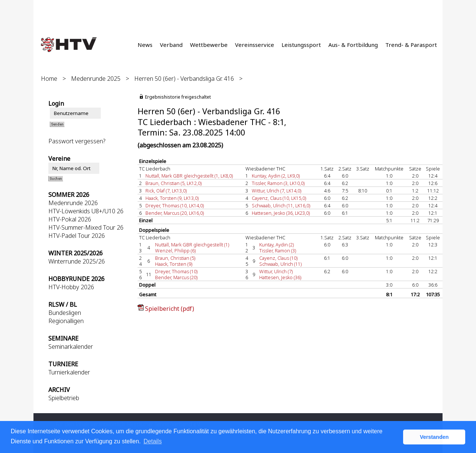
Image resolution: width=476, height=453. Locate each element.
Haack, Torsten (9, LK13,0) (172, 198)
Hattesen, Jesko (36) (280, 277)
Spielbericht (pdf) (170, 309)
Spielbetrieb (64, 398)
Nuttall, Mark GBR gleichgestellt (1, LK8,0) (189, 176)
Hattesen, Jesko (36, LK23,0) (281, 213)
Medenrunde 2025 (96, 79)
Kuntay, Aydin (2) (276, 245)
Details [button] (153, 441)
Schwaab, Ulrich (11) (280, 264)
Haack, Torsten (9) (174, 264)
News (145, 45)
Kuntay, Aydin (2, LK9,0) (276, 176)
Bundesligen (65, 313)
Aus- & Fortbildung (353, 45)
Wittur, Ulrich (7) (276, 271)
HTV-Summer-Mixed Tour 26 (86, 227)
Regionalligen (66, 321)
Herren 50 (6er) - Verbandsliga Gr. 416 (184, 79)
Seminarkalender (71, 347)
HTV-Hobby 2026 (71, 287)
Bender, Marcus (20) (176, 277)
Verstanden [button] (434, 437)
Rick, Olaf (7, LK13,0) (166, 191)
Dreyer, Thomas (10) (176, 271)
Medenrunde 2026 (73, 203)
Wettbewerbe (209, 45)
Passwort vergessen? (77, 141)
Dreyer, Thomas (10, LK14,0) (175, 205)
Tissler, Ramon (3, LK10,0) (278, 183)
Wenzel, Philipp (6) (175, 251)
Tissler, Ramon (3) (278, 251)
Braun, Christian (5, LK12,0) (173, 183)
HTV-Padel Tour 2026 (77, 236)
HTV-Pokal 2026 (70, 219)
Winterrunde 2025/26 (77, 261)
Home (49, 79)
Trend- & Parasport (411, 45)
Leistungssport (301, 45)
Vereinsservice (255, 45)
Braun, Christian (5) (175, 258)
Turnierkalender (69, 372)
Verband (171, 45)
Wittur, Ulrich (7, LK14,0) (276, 191)
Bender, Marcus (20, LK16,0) (175, 213)
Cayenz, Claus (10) (278, 258)
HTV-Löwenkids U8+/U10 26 (86, 211)
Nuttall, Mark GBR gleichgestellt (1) (192, 245)
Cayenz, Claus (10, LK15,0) (279, 198)
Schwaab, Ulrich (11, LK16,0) (281, 205)
